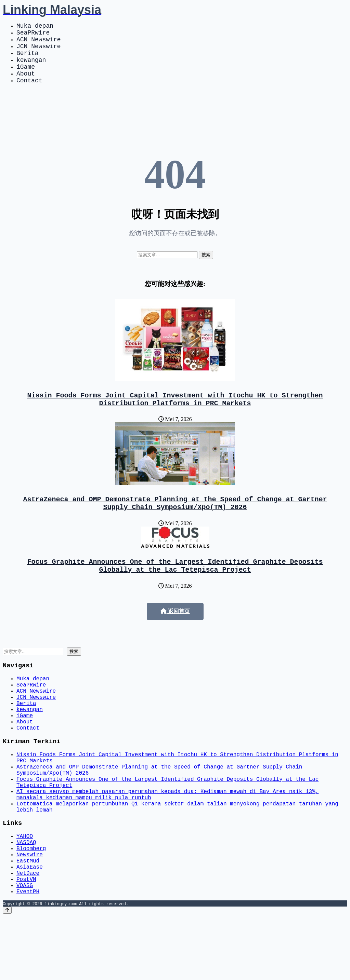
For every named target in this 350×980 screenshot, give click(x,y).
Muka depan (35, 27)
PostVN (26, 940)
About (26, 84)
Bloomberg (31, 902)
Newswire (30, 910)
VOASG (25, 947)
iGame (26, 76)
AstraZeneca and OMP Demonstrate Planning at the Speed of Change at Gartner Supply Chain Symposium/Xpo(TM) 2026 (175, 520)
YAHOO (25, 887)
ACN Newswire (39, 43)
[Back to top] (7, 974)
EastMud (28, 917)
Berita (28, 59)
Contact (29, 92)
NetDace (28, 932)
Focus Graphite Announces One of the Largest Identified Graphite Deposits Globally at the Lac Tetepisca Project (175, 585)
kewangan (31, 68)
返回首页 (175, 632)
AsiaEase (30, 925)
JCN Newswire (39, 51)
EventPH (28, 955)
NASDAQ (26, 895)
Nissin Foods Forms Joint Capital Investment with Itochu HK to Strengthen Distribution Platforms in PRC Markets (175, 413)
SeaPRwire (33, 35)
